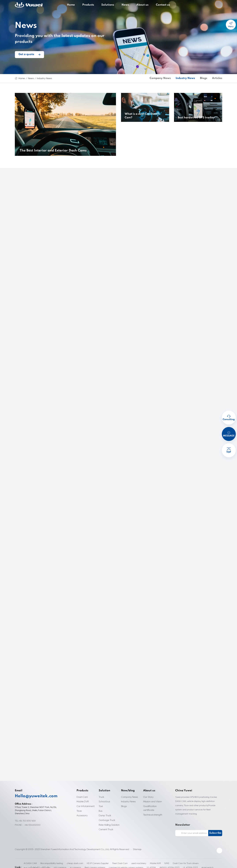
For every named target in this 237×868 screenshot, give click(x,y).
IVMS (156, 859)
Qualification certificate (149, 808)
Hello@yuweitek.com (32, 796)
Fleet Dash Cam (111, 859)
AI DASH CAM (29, 859)
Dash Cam (82, 797)
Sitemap (128, 845)
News (125, 5)
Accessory (81, 815)
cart (220, 5)
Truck (101, 797)
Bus (101, 811)
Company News (170, 78)
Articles (218, 78)
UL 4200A (108, 863)
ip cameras (41, 863)
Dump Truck (105, 815)
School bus (104, 802)
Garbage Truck (106, 820)
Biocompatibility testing (50, 859)
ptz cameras (27, 863)
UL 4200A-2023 (146, 863)
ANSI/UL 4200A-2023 (126, 863)
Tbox (79, 811)
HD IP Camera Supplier (91, 859)
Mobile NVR (144, 859)
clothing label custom (180, 863)
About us (140, 5)
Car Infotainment (85, 806)
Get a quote (25, 52)
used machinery (128, 859)
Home (76, 5)
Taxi (101, 806)
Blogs (207, 78)
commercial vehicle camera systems (85, 863)
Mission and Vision (152, 802)
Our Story (148, 797)
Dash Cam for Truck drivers (174, 859)
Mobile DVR (83, 802)
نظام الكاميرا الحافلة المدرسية (203, 859)
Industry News (42, 78)
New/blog (126, 791)
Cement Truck (105, 829)
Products (92, 5)
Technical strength (152, 815)
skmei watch (162, 863)
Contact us (158, 5)
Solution (103, 791)
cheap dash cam (70, 859)
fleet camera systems (58, 863)
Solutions (109, 5)
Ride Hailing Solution (109, 825)
